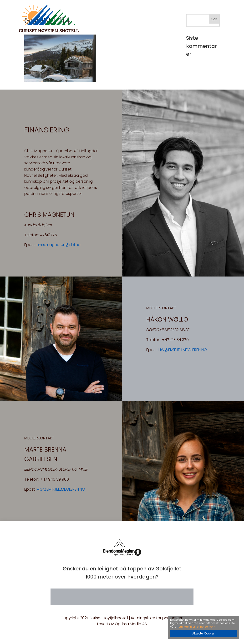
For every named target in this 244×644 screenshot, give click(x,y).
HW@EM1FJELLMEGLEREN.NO (183, 350)
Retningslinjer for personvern (157, 618)
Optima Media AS (131, 624)
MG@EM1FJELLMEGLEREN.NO (61, 489)
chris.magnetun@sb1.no (58, 245)
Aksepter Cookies (203, 633)
